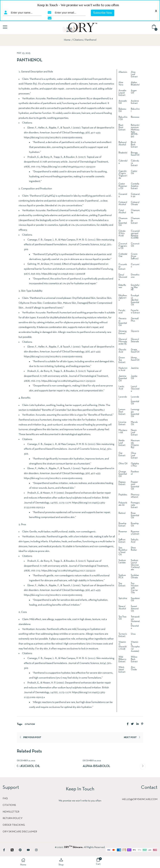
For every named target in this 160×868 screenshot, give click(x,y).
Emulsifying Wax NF (135, 288)
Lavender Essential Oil (135, 400)
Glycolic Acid (122, 351)
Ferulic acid (122, 312)
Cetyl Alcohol (122, 212)
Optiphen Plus (135, 465)
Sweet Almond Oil (135, 609)
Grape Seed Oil (135, 351)
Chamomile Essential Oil (123, 222)
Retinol (122, 513)
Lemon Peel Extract (122, 412)
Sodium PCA (122, 577)
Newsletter (11, 812)
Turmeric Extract (123, 635)
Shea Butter (134, 549)
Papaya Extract (122, 483)
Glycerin (135, 331)
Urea (133, 634)
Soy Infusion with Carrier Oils (135, 588)
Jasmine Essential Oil (123, 378)
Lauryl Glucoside (135, 389)
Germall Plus (135, 320)
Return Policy (13, 818)
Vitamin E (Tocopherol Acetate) (135, 647)
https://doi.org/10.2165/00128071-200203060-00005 (53, 138)
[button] (155, 27)
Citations (78, 40)
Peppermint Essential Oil (135, 486)
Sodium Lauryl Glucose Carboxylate (135, 565)
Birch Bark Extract (134, 145)
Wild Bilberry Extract (122, 659)
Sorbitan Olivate (135, 577)
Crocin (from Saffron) (135, 256)
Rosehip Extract (122, 525)
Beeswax (135, 117)
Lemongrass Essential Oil (135, 413)
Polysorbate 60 (123, 504)
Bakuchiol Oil (28, 766)
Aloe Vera (121, 84)
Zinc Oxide (134, 669)
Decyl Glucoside (123, 277)
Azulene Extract (135, 102)
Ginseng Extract (123, 332)
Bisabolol (123, 153)
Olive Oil (123, 464)
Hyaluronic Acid (123, 369)
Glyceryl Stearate (135, 340)
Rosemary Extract (135, 533)
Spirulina (123, 598)
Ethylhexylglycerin (123, 298)
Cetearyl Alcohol (123, 203)
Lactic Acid (121, 388)
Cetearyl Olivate (135, 203)
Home (67, 40)
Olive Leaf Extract (134, 456)
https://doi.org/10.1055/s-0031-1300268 (63, 274)
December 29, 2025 (92, 761)
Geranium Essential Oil (123, 322)
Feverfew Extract (135, 312)
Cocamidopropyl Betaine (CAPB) (135, 235)
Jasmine (135, 368)
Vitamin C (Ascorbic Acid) (123, 646)
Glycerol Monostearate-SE (123, 342)
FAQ (5, 798)
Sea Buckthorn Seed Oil (123, 551)
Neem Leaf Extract (134, 433)
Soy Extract (122, 585)
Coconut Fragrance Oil (123, 246)
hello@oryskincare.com (140, 799)
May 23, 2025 (24, 53)
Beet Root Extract (122, 128)
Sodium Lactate (122, 562)
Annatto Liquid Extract (122, 93)
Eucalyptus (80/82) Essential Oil (135, 300)
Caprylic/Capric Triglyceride (123, 175)
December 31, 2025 (26, 761)
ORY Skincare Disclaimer (20, 832)
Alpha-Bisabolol (135, 84)
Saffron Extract (122, 541)
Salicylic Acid (135, 541)
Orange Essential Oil (123, 474)
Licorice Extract (122, 423)
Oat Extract (122, 454)
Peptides (123, 495)
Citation (30, 724)
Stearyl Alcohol (122, 608)
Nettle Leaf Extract (122, 443)
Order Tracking (14, 825)
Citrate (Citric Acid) (122, 233)
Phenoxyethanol (135, 496)
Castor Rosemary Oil (123, 186)
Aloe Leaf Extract (134, 74)
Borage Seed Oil (135, 154)
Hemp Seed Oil (135, 359)
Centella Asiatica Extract (135, 186)
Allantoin (123, 72)
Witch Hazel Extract (122, 670)
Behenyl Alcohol (123, 144)
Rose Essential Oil (135, 515)
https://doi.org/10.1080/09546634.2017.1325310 (68, 167)
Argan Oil (134, 92)
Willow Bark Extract (134, 659)
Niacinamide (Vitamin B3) (135, 444)
